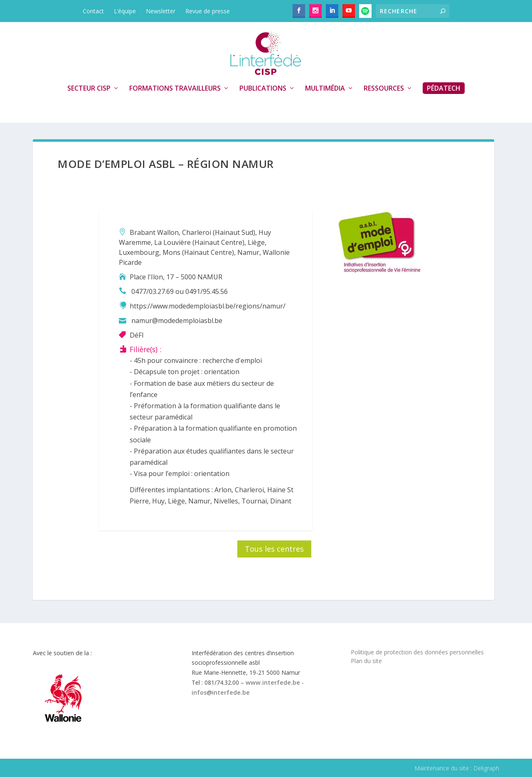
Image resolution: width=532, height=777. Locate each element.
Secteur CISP (89, 89)
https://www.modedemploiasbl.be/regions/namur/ (208, 306)
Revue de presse (208, 11)
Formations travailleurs (175, 89)
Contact (93, 11)
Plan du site (366, 661)
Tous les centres (274, 549)
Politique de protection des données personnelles (417, 652)
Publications (263, 89)
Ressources (384, 89)
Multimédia (325, 89)
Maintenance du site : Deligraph (457, 768)
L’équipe (125, 11)
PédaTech (444, 88)
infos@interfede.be (221, 692)
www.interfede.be (273, 682)
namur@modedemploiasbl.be (177, 321)
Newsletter (161, 11)
